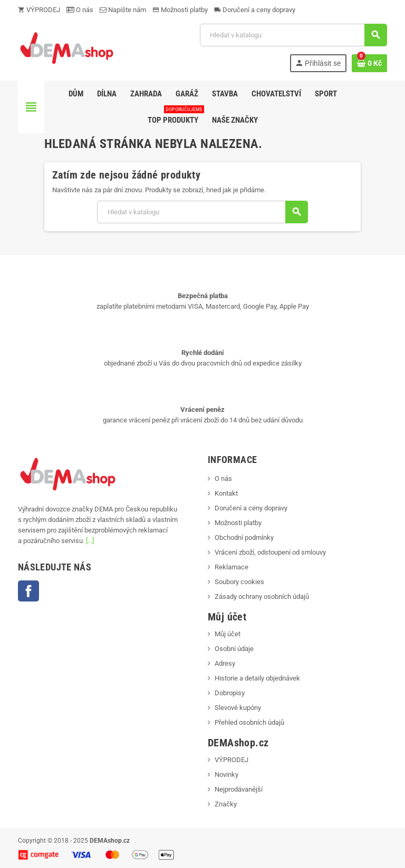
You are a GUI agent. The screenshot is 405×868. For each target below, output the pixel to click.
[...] (90, 541)
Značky (226, 804)
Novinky (226, 775)
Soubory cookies (239, 582)
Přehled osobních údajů (249, 722)
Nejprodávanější (239, 789)
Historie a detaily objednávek (257, 678)
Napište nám (123, 10)
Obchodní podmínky (244, 537)
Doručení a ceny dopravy (255, 10)
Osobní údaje (234, 649)
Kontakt (226, 493)
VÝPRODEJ (39, 10)
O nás (80, 10)
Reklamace (232, 567)
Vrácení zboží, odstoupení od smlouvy (270, 552)
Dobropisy (230, 693)
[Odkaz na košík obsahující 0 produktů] (369, 63)
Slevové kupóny (238, 708)
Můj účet (228, 634)
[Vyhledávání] (293, 35)
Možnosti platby (180, 10)
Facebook (28, 591)
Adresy (225, 663)
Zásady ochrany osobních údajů (262, 596)
